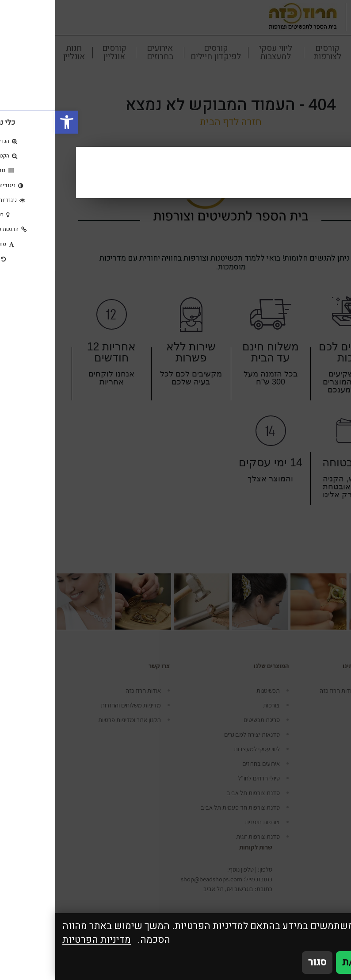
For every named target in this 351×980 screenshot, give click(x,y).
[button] (11, 122)
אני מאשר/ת (312, 962)
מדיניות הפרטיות (41, 940)
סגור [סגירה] (262, 962)
